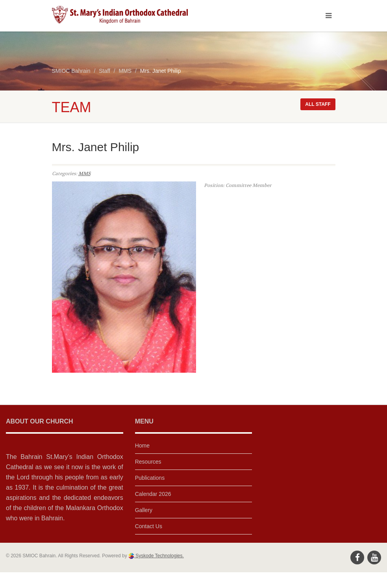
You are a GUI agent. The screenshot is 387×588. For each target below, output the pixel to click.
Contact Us (149, 526)
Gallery (144, 510)
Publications (150, 478)
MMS (84, 174)
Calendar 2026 (153, 494)
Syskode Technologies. (159, 556)
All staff (318, 104)
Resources (148, 462)
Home (142, 446)
